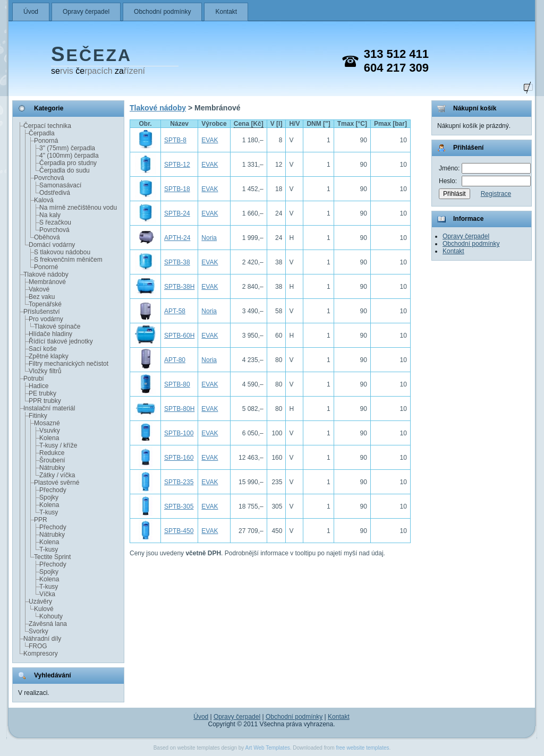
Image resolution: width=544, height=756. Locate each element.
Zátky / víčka (57, 475)
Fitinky (38, 416)
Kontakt (226, 12)
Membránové (47, 282)
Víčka (47, 594)
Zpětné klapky (49, 356)
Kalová (44, 200)
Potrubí (34, 379)
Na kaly (50, 215)
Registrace (496, 194)
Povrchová (49, 178)
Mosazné (47, 423)
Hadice (39, 386)
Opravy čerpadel (86, 12)
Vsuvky (50, 431)
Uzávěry (40, 602)
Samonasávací (60, 185)
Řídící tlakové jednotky (61, 341)
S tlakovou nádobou (62, 252)
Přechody (53, 490)
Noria (209, 238)
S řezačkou (55, 222)
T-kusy (49, 512)
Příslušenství (42, 312)
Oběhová (47, 237)
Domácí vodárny (52, 245)
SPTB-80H (179, 409)
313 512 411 (396, 54)
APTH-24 (177, 238)
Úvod (31, 12)
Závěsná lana (48, 624)
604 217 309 (396, 68)
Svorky (39, 631)
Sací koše (43, 349)
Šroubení (52, 460)
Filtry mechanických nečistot (69, 364)
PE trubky (42, 393)
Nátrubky (52, 468)
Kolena (49, 438)
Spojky (49, 497)
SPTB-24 (177, 213)
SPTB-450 (179, 531)
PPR (41, 520)
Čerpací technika (47, 126)
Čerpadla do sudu (65, 170)
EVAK (210, 140)
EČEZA (91, 55)
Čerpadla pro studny (68, 163)
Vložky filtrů (45, 371)
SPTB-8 (175, 140)
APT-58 (175, 311)
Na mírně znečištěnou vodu (78, 208)
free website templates (362, 748)
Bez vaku (42, 297)
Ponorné (46, 267)
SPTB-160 (179, 458)
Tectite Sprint (52, 557)
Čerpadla (42, 133)
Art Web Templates (268, 748)
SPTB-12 (177, 165)
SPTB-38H (179, 287)
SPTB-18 (177, 189)
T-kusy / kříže (58, 445)
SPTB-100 (179, 433)
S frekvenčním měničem (68, 260)
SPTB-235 (179, 482)
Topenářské (45, 304)
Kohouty (51, 616)
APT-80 (175, 360)
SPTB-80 (177, 384)
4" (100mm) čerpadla (69, 156)
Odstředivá (55, 193)
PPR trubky (45, 401)
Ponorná (46, 141)
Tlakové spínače (57, 327)
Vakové (39, 289)
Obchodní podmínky (162, 12)
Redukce (52, 453)
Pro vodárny (46, 319)
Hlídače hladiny (50, 334)
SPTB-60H (179, 336)
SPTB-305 (179, 506)
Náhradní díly (42, 639)
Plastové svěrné (57, 483)
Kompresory (41, 654)
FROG (38, 646)
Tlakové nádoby (46, 274)
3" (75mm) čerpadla (67, 148)
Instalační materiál (49, 408)
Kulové (44, 609)
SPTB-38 (177, 262)
